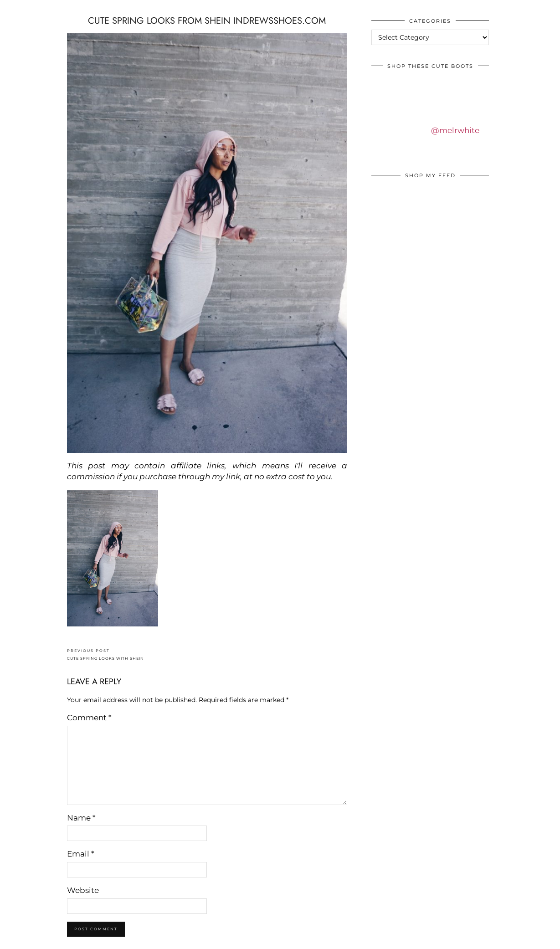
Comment (89, 718)
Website (83, 890)
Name (81, 818)
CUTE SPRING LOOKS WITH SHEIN (105, 654)
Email (81, 854)
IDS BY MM (16, 9)
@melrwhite (455, 130)
